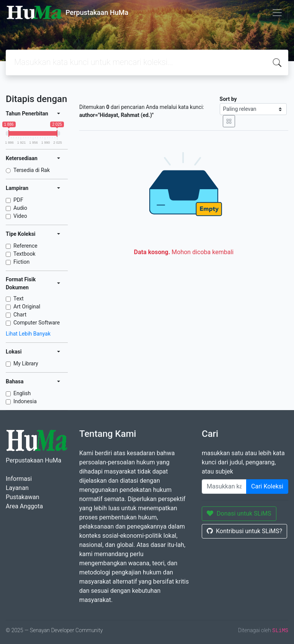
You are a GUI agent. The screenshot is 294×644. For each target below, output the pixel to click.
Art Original (27, 307)
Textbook (24, 254)
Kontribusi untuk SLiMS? (244, 531)
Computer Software (37, 323)
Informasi (19, 479)
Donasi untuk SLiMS (239, 513)
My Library (26, 363)
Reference (25, 246)
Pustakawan (22, 497)
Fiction (21, 262)
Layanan (17, 488)
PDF (18, 200)
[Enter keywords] (224, 487)
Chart (20, 315)
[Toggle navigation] (277, 13)
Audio (20, 208)
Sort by (228, 99)
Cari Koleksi (267, 486)
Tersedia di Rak (32, 170)
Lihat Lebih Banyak (28, 334)
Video (20, 216)
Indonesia (25, 401)
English (22, 393)
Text (19, 298)
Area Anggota (24, 506)
